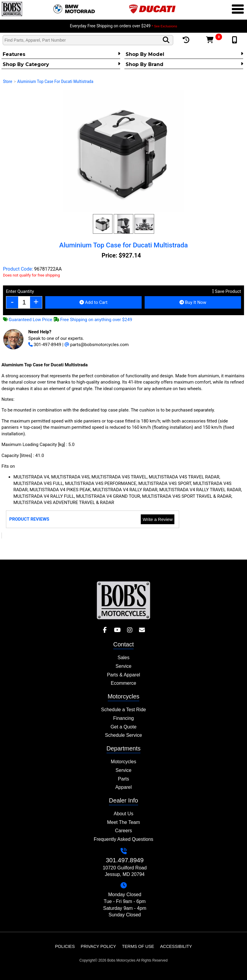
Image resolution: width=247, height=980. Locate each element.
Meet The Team (124, 822)
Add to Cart (93, 302)
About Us (124, 814)
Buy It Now (193, 302)
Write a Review (158, 519)
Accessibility (176, 946)
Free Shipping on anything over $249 (93, 320)
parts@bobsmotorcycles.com (97, 345)
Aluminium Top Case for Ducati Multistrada (55, 81)
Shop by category (61, 64)
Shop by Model (184, 54)
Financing (123, 718)
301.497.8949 (125, 860)
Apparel (123, 787)
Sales (124, 658)
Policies (65, 946)
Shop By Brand (184, 64)
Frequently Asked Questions (124, 839)
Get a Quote (123, 727)
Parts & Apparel (123, 675)
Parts (123, 779)
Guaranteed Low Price (28, 320)
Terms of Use (138, 946)
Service (123, 666)
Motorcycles (123, 762)
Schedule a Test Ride (124, 710)
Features (61, 54)
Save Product (227, 291)
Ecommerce (123, 683)
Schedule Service (124, 735)
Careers (124, 831)
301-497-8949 (45, 345)
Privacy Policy (98, 946)
